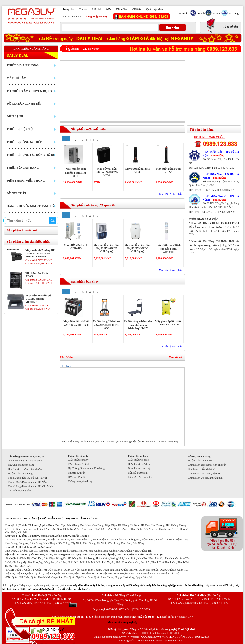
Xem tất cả (175, 357)
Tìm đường (217, 155)
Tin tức (83, 9)
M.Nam (217, 13)
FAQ (109, 9)
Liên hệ (97, 9)
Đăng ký (136, 9)
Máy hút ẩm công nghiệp (122, 622)
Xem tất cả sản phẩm (171, 194)
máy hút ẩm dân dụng (190, 585)
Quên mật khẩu (155, 9)
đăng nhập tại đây (97, 16)
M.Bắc (201, 13)
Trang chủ (68, 9)
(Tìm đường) (55, 595)
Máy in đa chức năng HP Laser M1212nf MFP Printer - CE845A (40, 253)
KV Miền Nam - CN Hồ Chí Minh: (221, 176)
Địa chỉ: (183, 13)
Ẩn (73, 605)
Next (69, 366)
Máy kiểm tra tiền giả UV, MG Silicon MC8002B (38, 299)
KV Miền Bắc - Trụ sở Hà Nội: (221, 154)
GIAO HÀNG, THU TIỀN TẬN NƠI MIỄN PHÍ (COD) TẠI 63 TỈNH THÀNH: (51, 518)
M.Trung (233, 13)
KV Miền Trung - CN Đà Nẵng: (221, 198)
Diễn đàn (121, 9)
